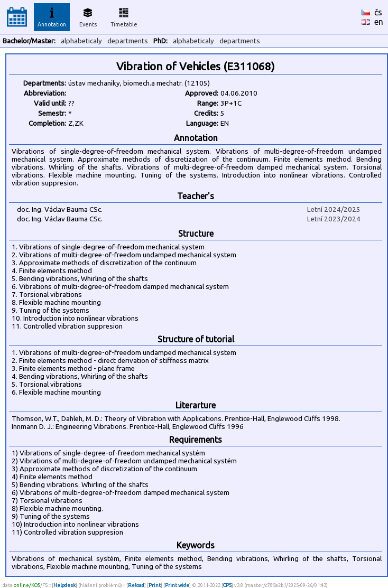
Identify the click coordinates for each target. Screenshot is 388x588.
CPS (227, 585)
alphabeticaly (81, 41)
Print (155, 585)
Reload (136, 585)
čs (378, 12)
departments (128, 41)
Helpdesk (64, 585)
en (379, 22)
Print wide (177, 585)
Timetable (124, 16)
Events (88, 16)
